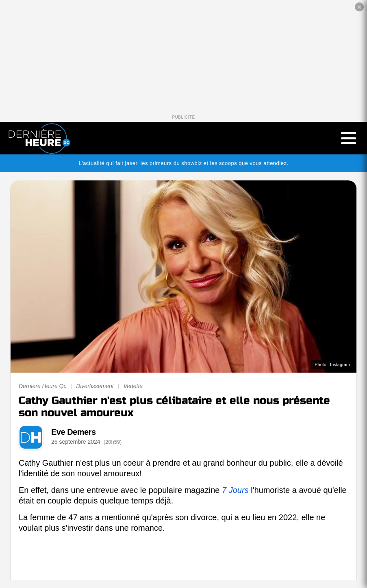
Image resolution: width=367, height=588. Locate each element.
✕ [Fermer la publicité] (359, 7)
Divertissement (95, 386)
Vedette (133, 386)
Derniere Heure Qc (43, 386)
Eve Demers (74, 432)
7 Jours (235, 490)
